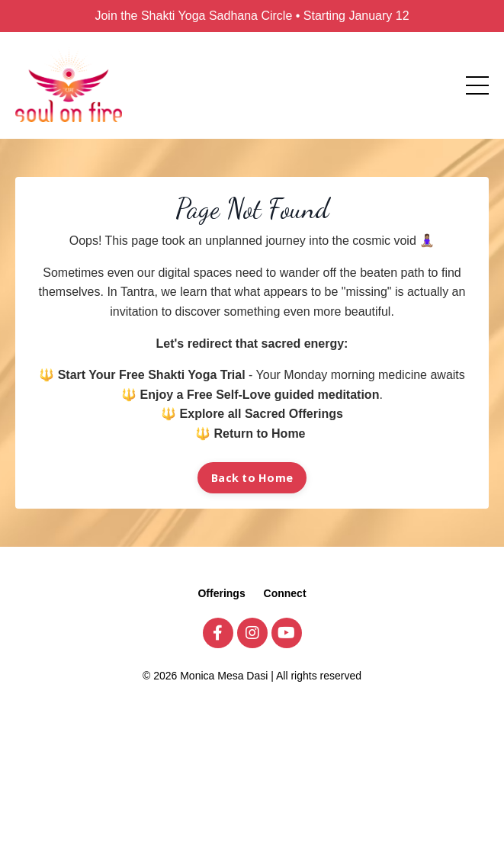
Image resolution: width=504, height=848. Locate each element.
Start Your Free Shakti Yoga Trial (152, 375)
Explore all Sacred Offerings (262, 414)
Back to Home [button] (252, 478)
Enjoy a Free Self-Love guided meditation (260, 395)
